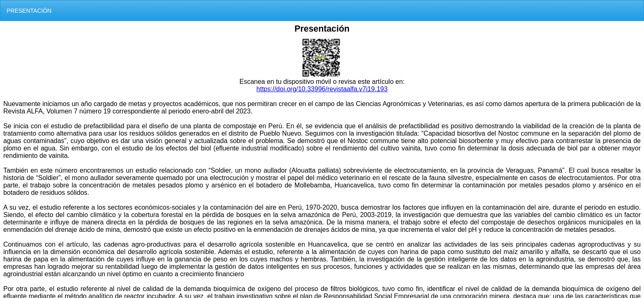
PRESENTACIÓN (29, 11)
